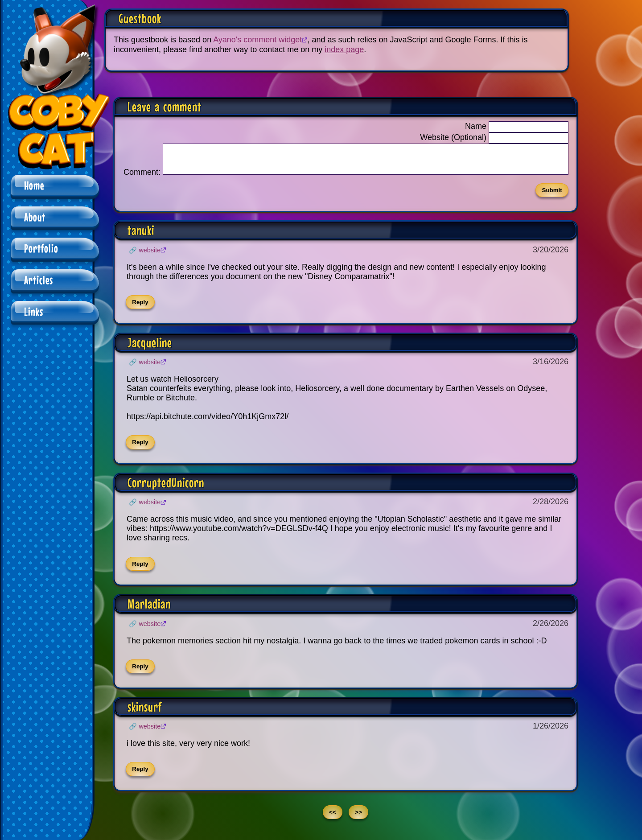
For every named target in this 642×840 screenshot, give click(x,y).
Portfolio (41, 248)
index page (344, 49)
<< (333, 817)
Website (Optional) (453, 137)
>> (358, 817)
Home (34, 185)
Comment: (142, 177)
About (35, 217)
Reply (140, 307)
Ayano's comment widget (257, 40)
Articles (39, 280)
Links (34, 311)
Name (476, 126)
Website (150, 255)
